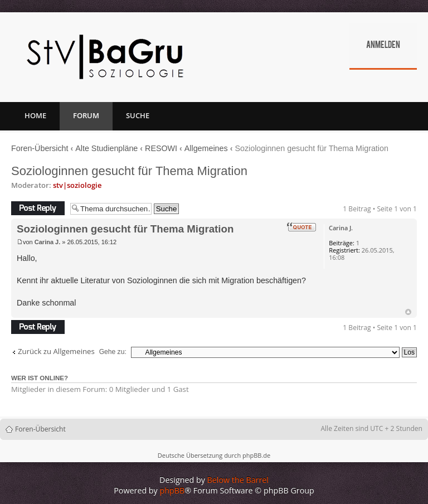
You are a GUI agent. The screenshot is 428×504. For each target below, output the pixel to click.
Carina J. (47, 242)
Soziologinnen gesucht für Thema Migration (129, 171)
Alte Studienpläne (106, 148)
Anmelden (383, 46)
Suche (138, 115)
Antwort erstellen (38, 208)
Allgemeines (206, 148)
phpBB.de (256, 455)
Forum (86, 115)
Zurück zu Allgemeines (56, 352)
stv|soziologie (77, 185)
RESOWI (161, 148)
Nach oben (408, 312)
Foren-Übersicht (40, 148)
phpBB (172, 490)
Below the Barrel (238, 480)
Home (35, 115)
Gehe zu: (113, 352)
